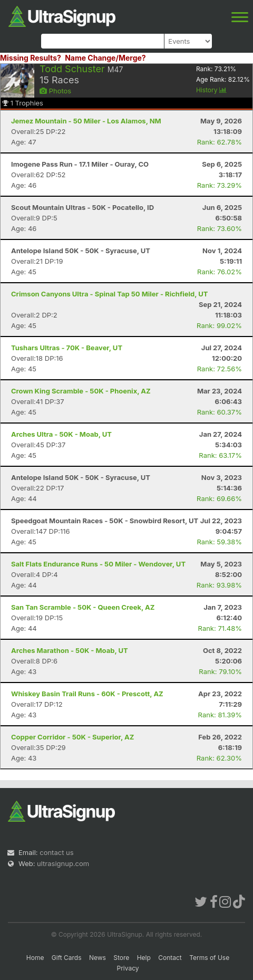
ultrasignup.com (63, 863)
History (211, 90)
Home (35, 958)
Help (144, 958)
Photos (55, 91)
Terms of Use (209, 958)
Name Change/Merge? (105, 58)
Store (121, 958)
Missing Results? (31, 58)
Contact (170, 958)
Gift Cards (67, 958)
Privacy (128, 968)
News (98, 958)
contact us (56, 852)
